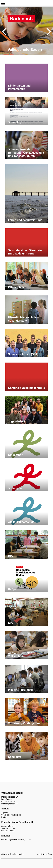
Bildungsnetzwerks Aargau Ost (18, 840)
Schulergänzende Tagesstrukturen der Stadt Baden (9, 828)
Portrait (4, 817)
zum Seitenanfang (43, 854)
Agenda (5, 813)
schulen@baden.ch (9, 804)
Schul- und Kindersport (11, 815)
